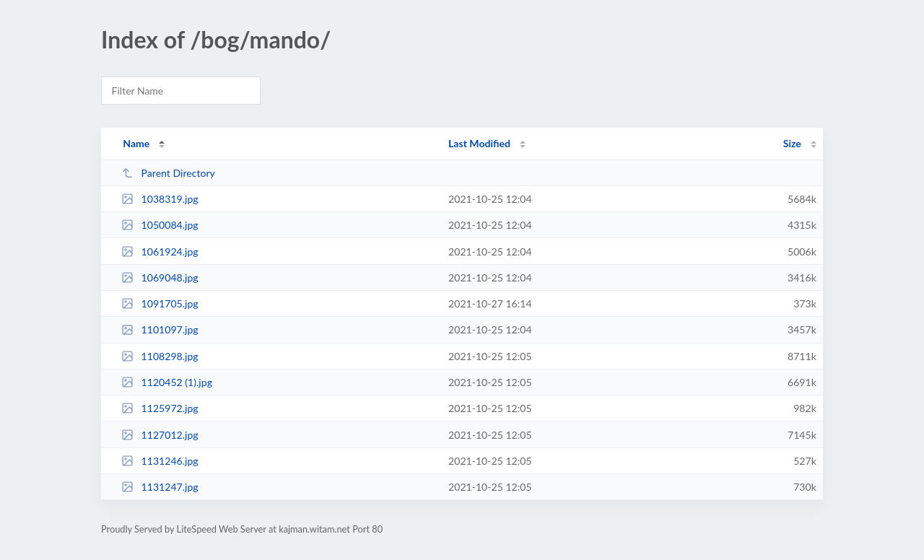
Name (136, 143)
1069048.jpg (160, 277)
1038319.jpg (160, 199)
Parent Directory (168, 173)
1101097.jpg (160, 329)
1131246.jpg (160, 461)
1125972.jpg (160, 408)
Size (792, 143)
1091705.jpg (160, 303)
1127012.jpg (160, 435)
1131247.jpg (160, 487)
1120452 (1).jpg (167, 382)
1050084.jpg (160, 225)
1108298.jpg (160, 356)
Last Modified (479, 143)
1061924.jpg (160, 251)
